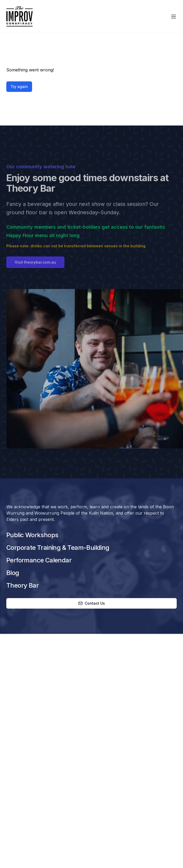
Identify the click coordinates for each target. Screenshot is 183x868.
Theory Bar (22, 585)
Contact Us (92, 603)
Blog (13, 573)
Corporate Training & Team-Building (58, 548)
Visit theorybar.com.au (35, 264)
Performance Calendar (39, 560)
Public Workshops (32, 535)
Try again (19, 87)
